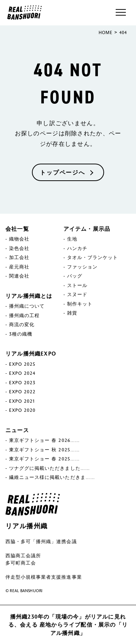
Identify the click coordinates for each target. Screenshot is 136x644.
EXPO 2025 (22, 364)
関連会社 (19, 276)
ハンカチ (77, 248)
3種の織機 (21, 334)
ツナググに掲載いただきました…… (50, 468)
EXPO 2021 (22, 401)
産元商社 (19, 267)
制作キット (80, 304)
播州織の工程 (24, 315)
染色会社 (19, 248)
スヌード (77, 294)
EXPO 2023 (22, 382)
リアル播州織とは (29, 296)
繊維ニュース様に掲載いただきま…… (52, 477)
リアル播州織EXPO (31, 353)
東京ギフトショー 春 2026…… (44, 440)
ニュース (17, 430)
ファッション (82, 267)
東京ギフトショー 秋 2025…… (44, 450)
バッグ (75, 276)
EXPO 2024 (22, 373)
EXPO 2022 (22, 391)
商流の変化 (22, 324)
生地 (72, 239)
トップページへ (63, 172)
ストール (77, 285)
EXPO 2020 (22, 410)
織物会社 (19, 239)
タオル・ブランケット (92, 257)
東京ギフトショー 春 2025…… (44, 459)
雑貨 (72, 313)
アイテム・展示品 (87, 229)
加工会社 (19, 257)
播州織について (27, 306)
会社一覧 (17, 229)
